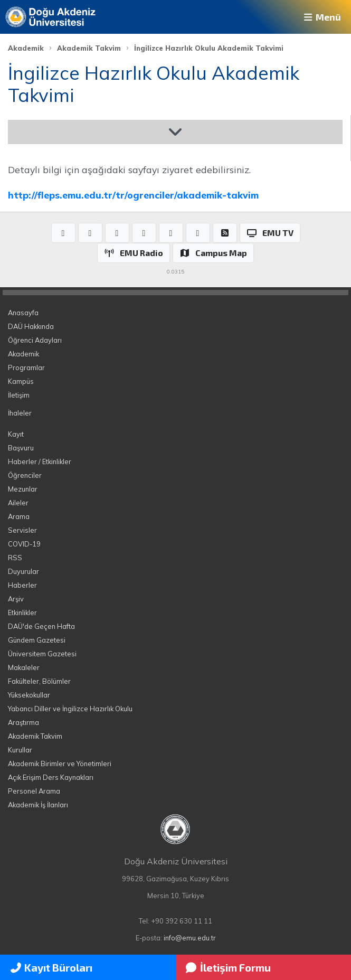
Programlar (26, 368)
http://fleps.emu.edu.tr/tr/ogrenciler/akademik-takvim (133, 195)
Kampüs (21, 381)
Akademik (26, 48)
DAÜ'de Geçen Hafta (41, 626)
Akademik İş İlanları (38, 805)
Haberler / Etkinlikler (40, 461)
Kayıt (16, 434)
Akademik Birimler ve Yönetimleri (60, 764)
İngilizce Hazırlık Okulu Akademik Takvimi (209, 48)
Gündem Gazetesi (37, 640)
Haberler (22, 585)
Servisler (22, 530)
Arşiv (16, 599)
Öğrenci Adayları (35, 340)
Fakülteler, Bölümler (39, 681)
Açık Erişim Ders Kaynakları (51, 777)
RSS (15, 558)
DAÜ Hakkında (31, 326)
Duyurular (23, 571)
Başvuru (21, 448)
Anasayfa (23, 313)
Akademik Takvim (89, 48)
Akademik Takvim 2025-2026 (83, 132)
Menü (321, 17)
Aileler (18, 503)
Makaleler (24, 667)
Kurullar (20, 750)
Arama (19, 516)
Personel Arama (34, 791)
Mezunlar (23, 489)
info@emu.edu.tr (190, 938)
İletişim (19, 395)
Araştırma (23, 722)
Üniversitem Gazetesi (42, 654)
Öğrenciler (25, 475)
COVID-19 (24, 544)
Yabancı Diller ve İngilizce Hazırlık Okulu (70, 709)
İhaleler (20, 413)
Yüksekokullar (29, 695)
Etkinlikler (22, 612)
